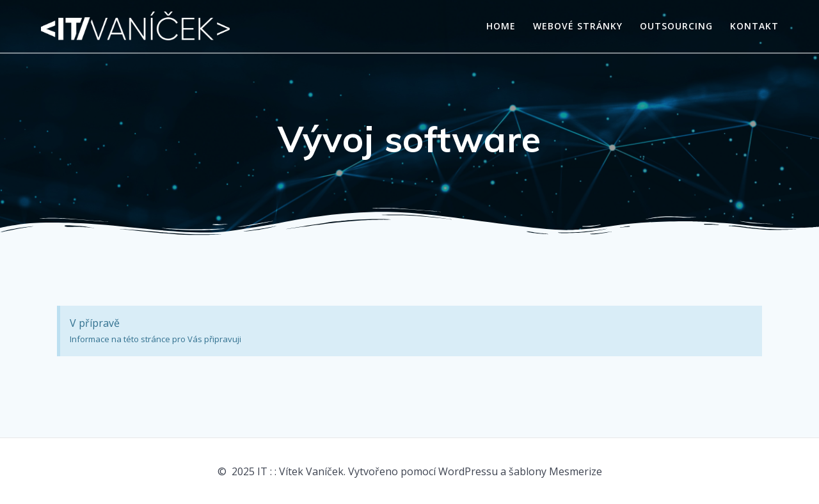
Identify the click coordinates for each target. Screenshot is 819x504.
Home (501, 26)
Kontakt (754, 26)
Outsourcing (676, 26)
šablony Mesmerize (555, 471)
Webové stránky (578, 26)
